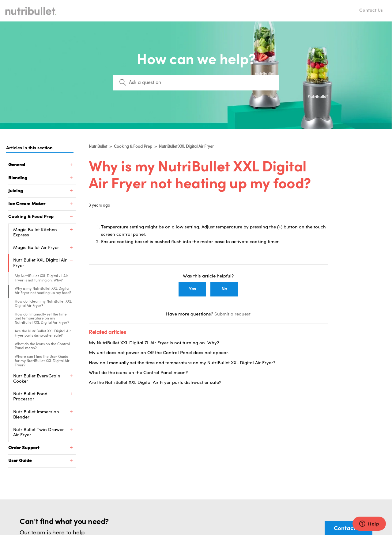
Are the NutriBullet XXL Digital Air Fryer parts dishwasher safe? (43, 334)
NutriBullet (98, 147)
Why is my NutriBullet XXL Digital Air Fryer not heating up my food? (43, 291)
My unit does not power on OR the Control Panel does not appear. (159, 353)
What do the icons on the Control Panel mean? (42, 346)
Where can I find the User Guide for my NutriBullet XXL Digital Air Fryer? (42, 361)
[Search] (196, 83)
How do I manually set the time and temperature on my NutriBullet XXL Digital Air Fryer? (42, 319)
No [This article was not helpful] (224, 289)
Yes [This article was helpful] (192, 289)
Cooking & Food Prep (133, 147)
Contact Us (371, 11)
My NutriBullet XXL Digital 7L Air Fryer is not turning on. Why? (41, 278)
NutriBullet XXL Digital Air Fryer (186, 147)
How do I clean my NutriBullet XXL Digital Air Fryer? (43, 304)
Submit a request (232, 314)
